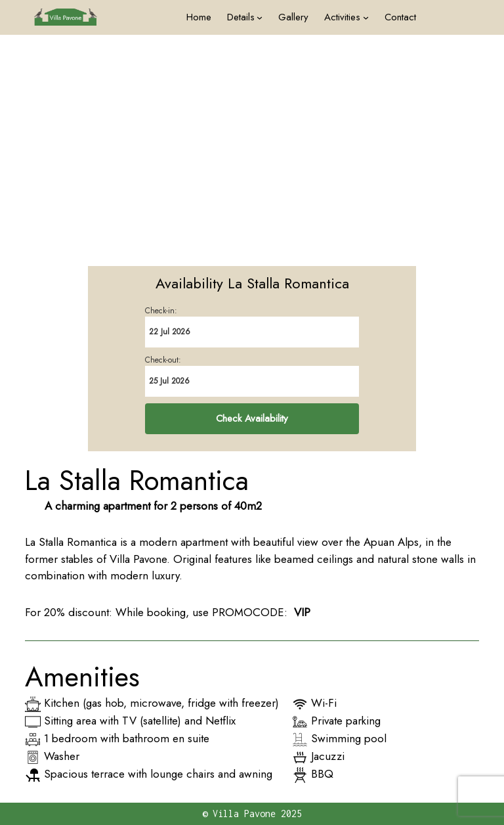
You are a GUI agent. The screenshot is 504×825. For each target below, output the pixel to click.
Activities (342, 17)
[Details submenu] (260, 17)
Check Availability (252, 418)
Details (241, 17)
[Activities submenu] (366, 17)
